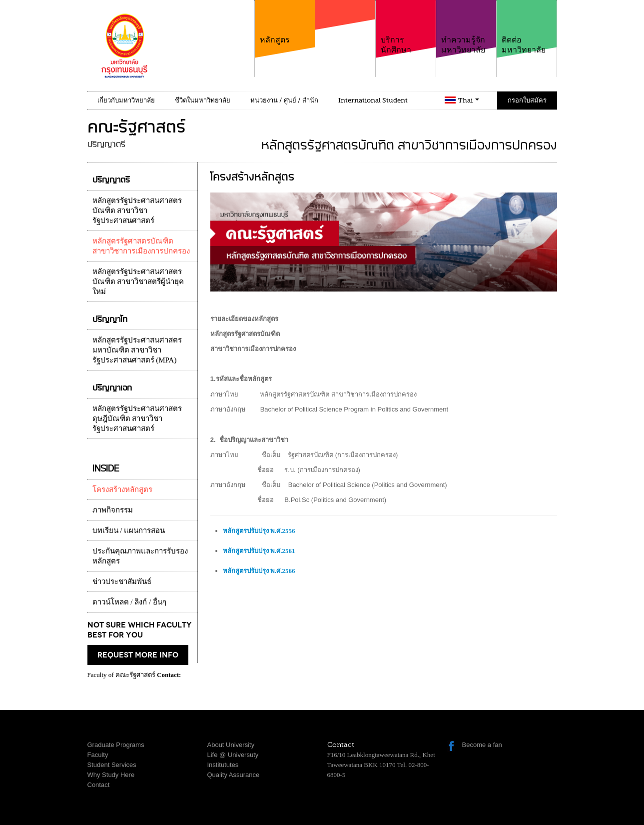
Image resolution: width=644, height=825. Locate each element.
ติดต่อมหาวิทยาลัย (527, 27)
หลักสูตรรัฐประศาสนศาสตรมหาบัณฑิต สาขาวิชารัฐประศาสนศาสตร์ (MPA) (137, 350)
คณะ (345, 34)
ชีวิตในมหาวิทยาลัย (203, 100)
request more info (138, 655)
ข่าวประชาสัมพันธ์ (122, 581)
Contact (99, 785)
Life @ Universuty (233, 755)
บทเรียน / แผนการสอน (129, 530)
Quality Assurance (234, 775)
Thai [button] (469, 100)
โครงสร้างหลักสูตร (122, 489)
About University (231, 745)
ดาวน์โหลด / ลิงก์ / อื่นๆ (129, 602)
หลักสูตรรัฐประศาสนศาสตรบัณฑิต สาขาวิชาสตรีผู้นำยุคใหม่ (138, 281)
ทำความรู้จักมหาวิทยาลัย (466, 27)
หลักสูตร (285, 22)
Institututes (223, 765)
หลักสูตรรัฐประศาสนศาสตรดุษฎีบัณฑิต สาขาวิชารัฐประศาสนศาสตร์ (137, 418)
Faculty (98, 755)
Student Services (112, 765)
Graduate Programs (116, 745)
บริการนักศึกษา (406, 27)
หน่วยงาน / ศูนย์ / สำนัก (284, 100)
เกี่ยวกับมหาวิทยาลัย (126, 100)
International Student (373, 100)
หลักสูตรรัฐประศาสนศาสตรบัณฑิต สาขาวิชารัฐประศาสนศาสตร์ (137, 210)
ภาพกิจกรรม (113, 510)
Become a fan (482, 745)
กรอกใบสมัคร (527, 100)
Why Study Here (111, 775)
